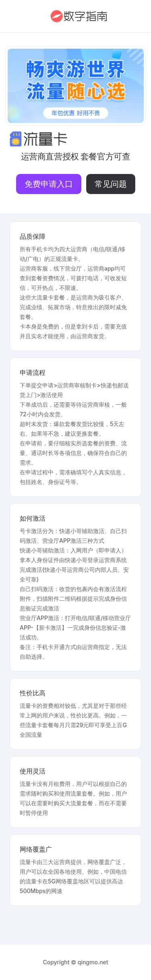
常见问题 (111, 184)
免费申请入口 (49, 184)
